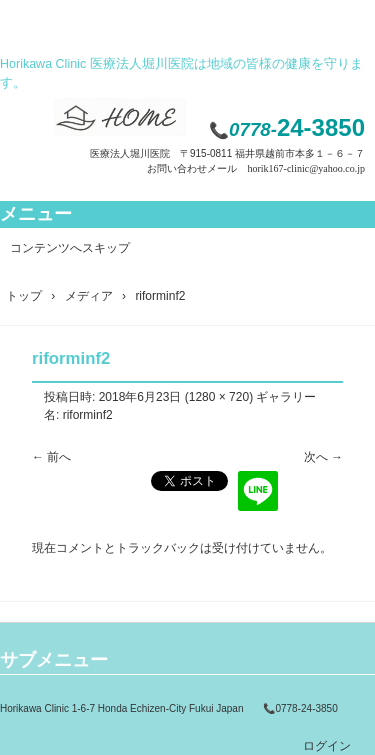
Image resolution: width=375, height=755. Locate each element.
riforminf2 (88, 415)
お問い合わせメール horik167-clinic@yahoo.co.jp (256, 168)
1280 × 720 (219, 397)
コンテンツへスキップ (70, 248)
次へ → (323, 457)
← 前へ (51, 457)
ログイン (327, 746)
